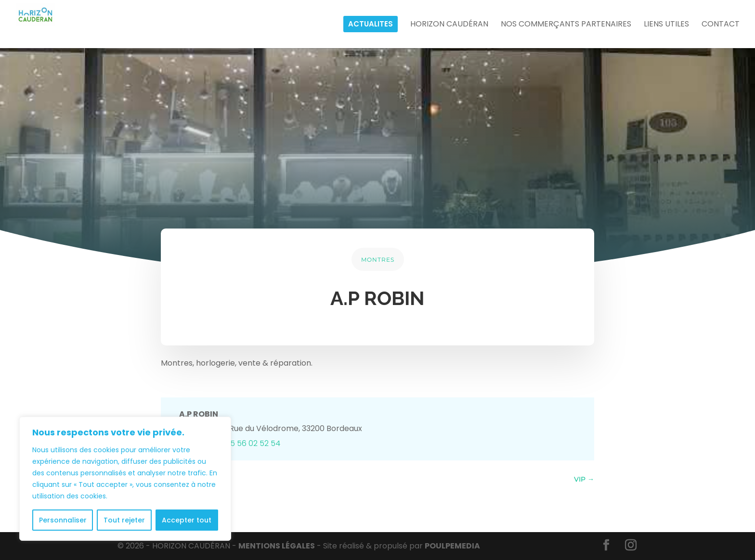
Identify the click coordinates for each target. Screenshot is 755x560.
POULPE (452, 546)
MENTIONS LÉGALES (277, 546)
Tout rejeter (124, 520)
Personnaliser (63, 520)
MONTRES (378, 260)
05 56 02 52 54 (253, 443)
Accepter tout (187, 520)
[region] (125, 479)
